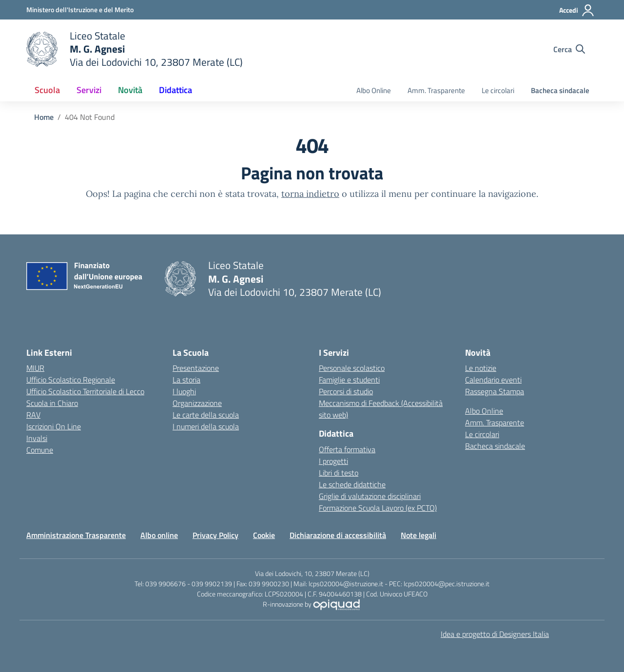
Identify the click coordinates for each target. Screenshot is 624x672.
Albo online (159, 535)
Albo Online (374, 90)
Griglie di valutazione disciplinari (370, 496)
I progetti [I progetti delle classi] (333, 461)
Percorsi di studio (346, 391)
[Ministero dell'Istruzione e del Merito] (80, 10)
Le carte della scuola (206, 415)
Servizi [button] (89, 90)
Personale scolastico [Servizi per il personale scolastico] (352, 368)
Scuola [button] (47, 90)
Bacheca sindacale (560, 90)
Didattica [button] (175, 90)
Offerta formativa (347, 449)
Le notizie (481, 368)
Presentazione (196, 368)
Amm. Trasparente (436, 90)
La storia (186, 380)
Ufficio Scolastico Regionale (71, 380)
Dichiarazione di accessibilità (338, 535)
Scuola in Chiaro (52, 403)
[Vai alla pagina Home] (44, 117)
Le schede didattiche (352, 484)
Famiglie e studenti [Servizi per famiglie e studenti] (349, 380)
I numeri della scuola (206, 426)
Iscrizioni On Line (54, 426)
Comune (40, 450)
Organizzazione (197, 403)
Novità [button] (130, 90)
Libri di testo (339, 473)
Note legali (419, 535)
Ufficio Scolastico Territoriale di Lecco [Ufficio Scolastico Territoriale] (85, 391)
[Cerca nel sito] (569, 49)
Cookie (264, 535)
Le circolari (498, 90)
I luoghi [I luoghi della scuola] (184, 391)
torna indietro (310, 194)
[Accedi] (577, 10)
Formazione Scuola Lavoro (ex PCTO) (378, 508)
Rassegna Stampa (495, 391)
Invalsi (37, 438)
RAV (33, 415)
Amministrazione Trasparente (76, 535)
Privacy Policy (215, 535)
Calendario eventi (493, 380)
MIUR (35, 368)
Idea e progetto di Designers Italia (495, 634)
